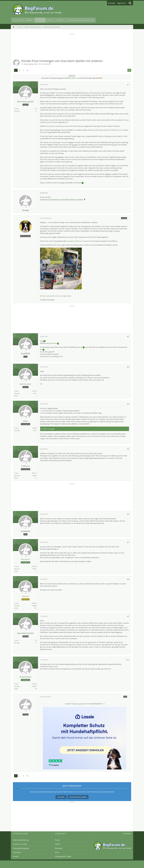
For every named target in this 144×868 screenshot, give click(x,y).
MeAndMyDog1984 (31, 64)
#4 (128, 404)
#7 (128, 542)
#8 (128, 579)
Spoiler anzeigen (49, 429)
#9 (128, 616)
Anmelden (112, 3)
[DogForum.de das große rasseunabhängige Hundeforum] (37, 9)
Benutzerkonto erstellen (78, 797)
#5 (128, 449)
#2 (128, 336)
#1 (128, 85)
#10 (128, 660)
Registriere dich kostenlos (77, 792)
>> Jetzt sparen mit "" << (85, 704)
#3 (128, 367)
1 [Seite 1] (16, 70)
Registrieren (122, 3)
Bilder (16, 396)
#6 (128, 514)
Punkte (16, 109)
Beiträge (17, 111)
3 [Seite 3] (23, 70)
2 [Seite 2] (20, 70)
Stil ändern (127, 834)
